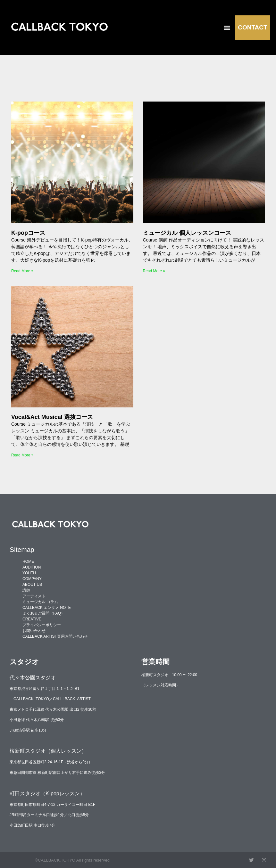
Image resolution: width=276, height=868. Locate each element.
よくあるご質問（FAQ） (44, 613)
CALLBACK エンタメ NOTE (47, 608)
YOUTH (29, 573)
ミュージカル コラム (40, 602)
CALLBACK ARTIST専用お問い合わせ (55, 636)
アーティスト (34, 596)
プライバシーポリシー (42, 625)
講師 (26, 590)
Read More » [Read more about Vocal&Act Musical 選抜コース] (22, 455)
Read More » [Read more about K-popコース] (22, 271)
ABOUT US (32, 585)
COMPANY (32, 579)
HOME (28, 561)
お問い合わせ (34, 631)
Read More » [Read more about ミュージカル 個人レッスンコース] (154, 271)
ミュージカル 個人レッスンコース (187, 233)
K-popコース (28, 233)
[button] (227, 27)
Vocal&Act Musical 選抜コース (52, 417)
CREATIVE (32, 619)
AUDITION (32, 567)
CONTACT (252, 27)
